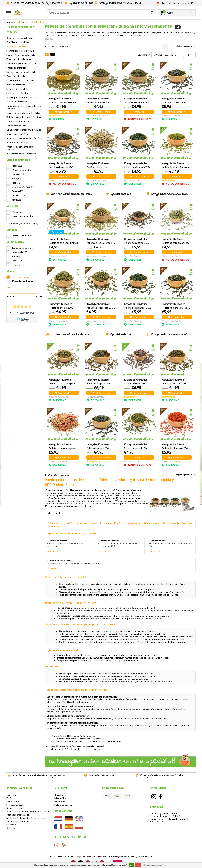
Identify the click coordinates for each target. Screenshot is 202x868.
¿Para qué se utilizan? (110, 523)
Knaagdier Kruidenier (23, 281)
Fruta (16, 256)
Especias (18, 265)
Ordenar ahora (64, 112)
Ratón (17, 166)
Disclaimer (12, 825)
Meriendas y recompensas (23, 224)
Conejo (17, 191)
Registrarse (60, 795)
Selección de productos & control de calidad (28, 811)
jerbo (16, 178)
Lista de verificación (131, 523)
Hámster (18, 174)
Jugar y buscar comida (25, 216)
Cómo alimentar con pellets (84, 523)
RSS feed (11, 828)
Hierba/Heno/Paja (22, 236)
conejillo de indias (22, 187)
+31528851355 (158, 821)
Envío (9, 798)
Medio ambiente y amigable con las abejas (27, 818)
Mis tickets (60, 801)
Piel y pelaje (19, 212)
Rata (16, 183)
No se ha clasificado (96, 116)
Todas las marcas (20, 277)
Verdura (17, 261)
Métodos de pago (15, 805)
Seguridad (175, 523)
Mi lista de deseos (63, 805)
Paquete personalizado (18, 815)
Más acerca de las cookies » (155, 865)
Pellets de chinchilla (34, 22)
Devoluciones (13, 801)
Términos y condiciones (18, 821)
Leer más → (53, 551)
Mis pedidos (60, 798)
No (138, 865)
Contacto (11, 795)
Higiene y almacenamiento (156, 523)
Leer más (49, 39)
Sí (131, 865)
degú (16, 200)
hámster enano (21, 170)
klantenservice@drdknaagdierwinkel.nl (169, 819)
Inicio (9, 22)
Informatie (139, 112)
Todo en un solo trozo (24, 248)
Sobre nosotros (14, 808)
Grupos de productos (58, 523)
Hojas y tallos (20, 252)
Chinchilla (18, 22)
